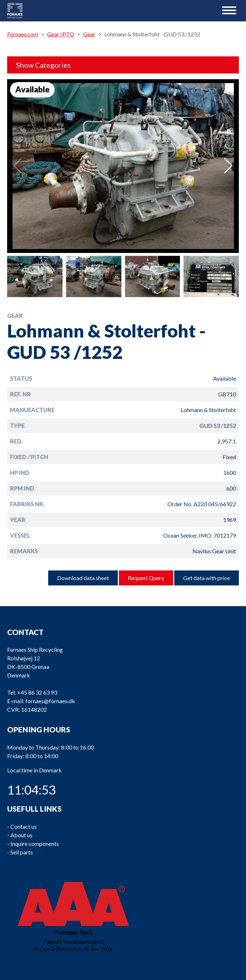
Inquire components (35, 843)
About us (21, 835)
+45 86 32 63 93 (37, 692)
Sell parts (22, 852)
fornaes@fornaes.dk (50, 701)
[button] (228, 166)
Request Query (146, 578)
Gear (89, 34)
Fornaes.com (23, 34)
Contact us (24, 826)
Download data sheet (83, 578)
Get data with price (207, 578)
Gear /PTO (61, 34)
